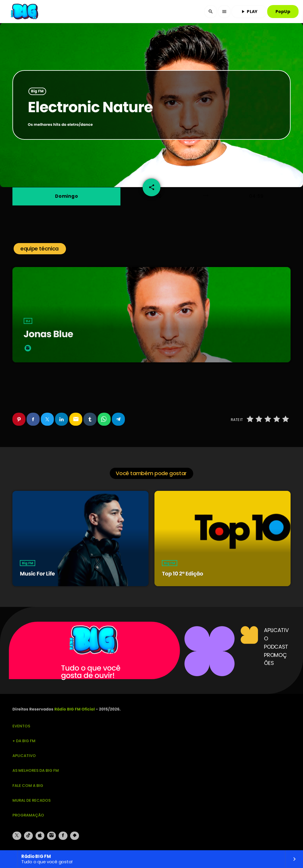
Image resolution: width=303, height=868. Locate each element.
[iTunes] (40, 836)
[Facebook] (63, 836)
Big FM (37, 91)
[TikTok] (28, 836)
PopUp (283, 12)
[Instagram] (51, 836)
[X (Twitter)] (17, 836)
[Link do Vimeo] (25, 12)
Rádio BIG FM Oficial (75, 709)
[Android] (75, 836)
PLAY (249, 12)
